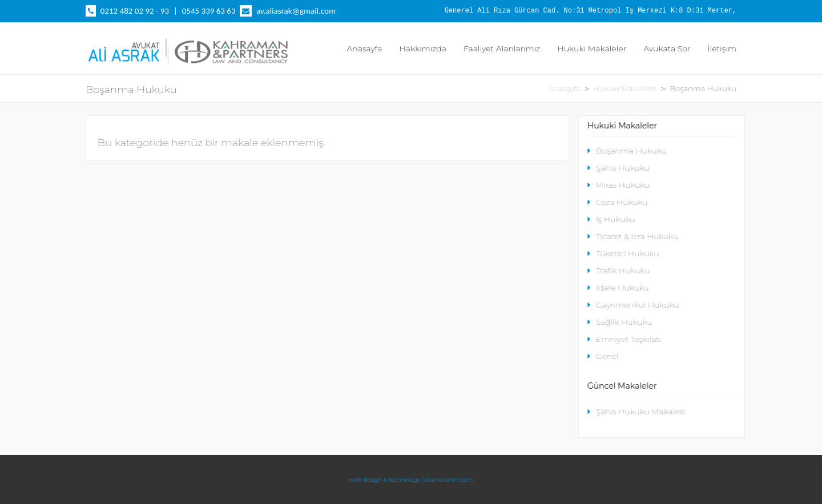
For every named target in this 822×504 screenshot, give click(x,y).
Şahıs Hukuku (618, 168)
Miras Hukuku (619, 185)
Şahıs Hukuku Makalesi (636, 412)
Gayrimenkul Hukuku (633, 305)
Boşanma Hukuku (627, 151)
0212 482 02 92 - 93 (135, 11)
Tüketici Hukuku (623, 253)
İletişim (722, 49)
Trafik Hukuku (618, 271)
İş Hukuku (611, 219)
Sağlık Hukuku (620, 322)
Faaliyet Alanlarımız (502, 49)
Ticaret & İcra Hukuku (633, 236)
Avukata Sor (667, 49)
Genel (603, 356)
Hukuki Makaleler (592, 49)
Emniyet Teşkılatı (624, 339)
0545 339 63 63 (209, 11)
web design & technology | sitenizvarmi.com (411, 479)
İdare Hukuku (618, 288)
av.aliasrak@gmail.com (296, 11)
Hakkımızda (423, 49)
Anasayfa (364, 49)
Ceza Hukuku (618, 202)
